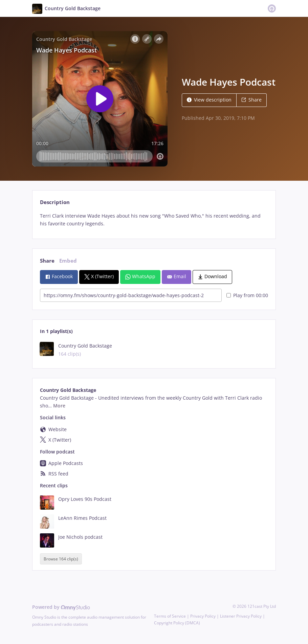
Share (251, 100)
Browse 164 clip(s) (61, 559)
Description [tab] (55, 202)
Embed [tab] (68, 261)
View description (209, 100)
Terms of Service (170, 616)
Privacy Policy (203, 616)
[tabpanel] (154, 220)
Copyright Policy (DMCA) (177, 623)
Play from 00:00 (247, 295)
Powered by (61, 607)
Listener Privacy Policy (241, 616)
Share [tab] (47, 261)
